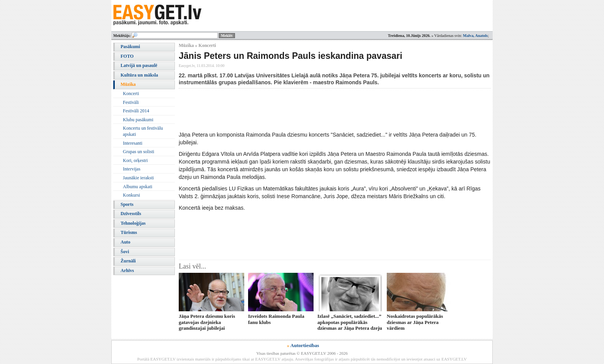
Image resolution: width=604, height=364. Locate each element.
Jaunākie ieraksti (138, 178)
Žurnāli (128, 261)
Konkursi (132, 195)
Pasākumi (130, 47)
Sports (127, 204)
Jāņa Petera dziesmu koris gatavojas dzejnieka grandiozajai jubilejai (207, 322)
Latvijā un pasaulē (139, 65)
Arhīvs (127, 270)
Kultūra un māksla (139, 75)
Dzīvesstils (131, 214)
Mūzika (128, 84)
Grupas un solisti (138, 152)
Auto (125, 242)
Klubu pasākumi (138, 120)
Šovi (125, 252)
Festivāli (131, 102)
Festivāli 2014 (136, 111)
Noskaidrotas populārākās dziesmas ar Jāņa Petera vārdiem (415, 322)
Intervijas (132, 169)
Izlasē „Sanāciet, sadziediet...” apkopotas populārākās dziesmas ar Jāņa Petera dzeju (350, 322)
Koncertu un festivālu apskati (143, 131)
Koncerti (131, 94)
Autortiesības (305, 345)
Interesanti (133, 143)
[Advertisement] (319, 110)
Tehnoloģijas (133, 223)
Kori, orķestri (135, 160)
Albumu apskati (138, 187)
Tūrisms (129, 232)
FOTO (127, 56)
